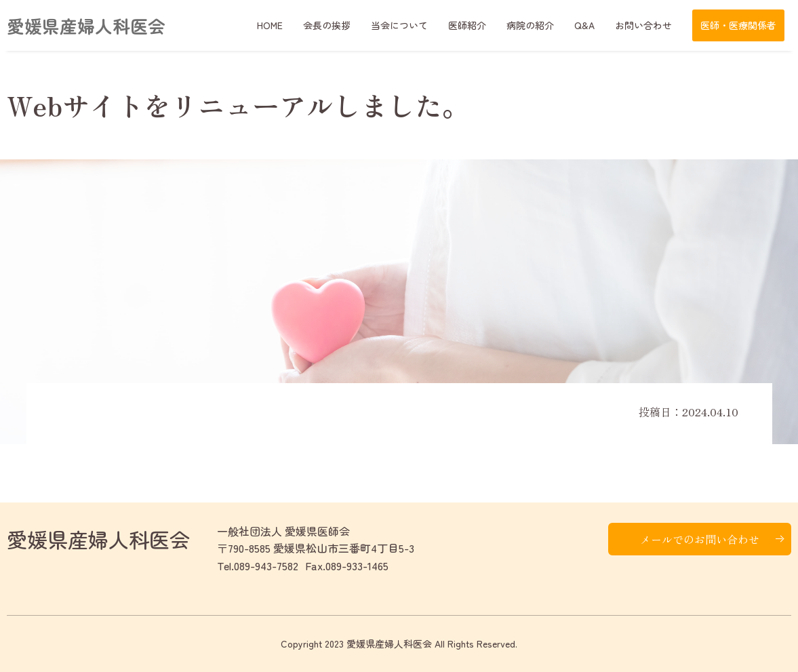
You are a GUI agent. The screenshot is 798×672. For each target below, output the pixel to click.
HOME (270, 25)
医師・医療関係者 (738, 25)
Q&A (584, 25)
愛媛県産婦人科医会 (86, 25)
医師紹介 (467, 25)
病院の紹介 (530, 25)
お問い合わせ (643, 25)
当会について (399, 25)
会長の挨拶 (327, 25)
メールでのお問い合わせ (700, 539)
